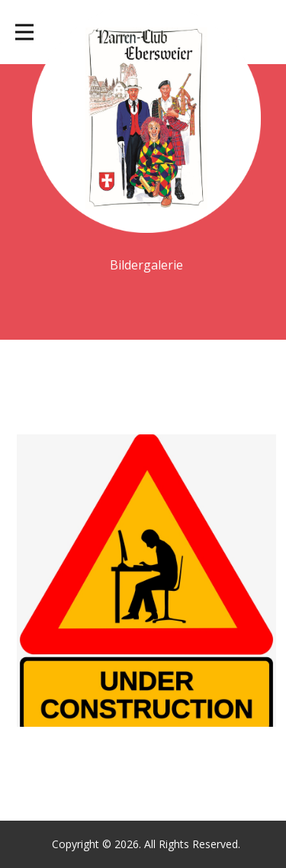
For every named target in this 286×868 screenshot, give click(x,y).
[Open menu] (24, 32)
